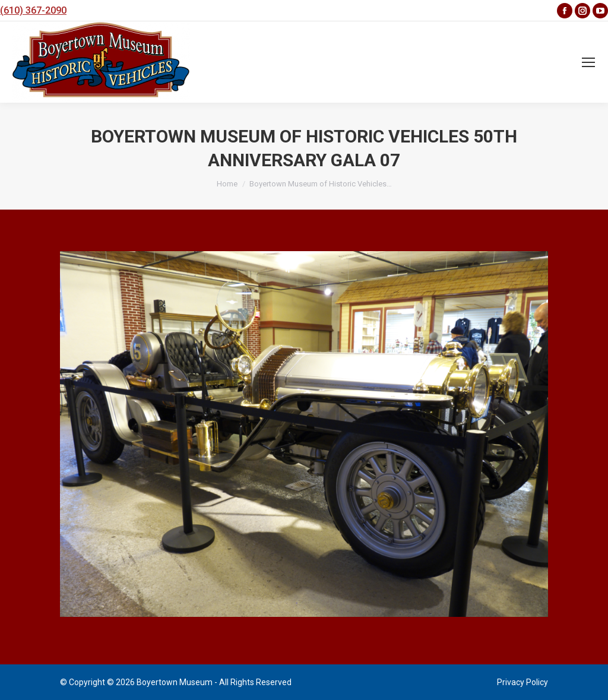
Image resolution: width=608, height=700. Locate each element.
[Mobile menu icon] (588, 62)
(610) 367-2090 (33, 10)
